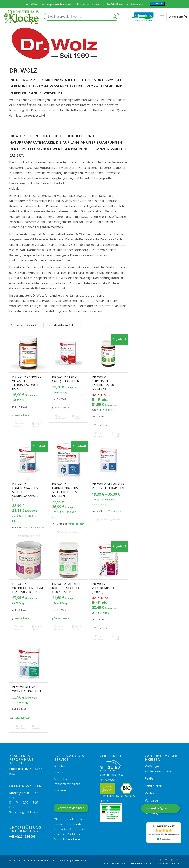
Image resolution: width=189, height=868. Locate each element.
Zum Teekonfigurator (157, 808)
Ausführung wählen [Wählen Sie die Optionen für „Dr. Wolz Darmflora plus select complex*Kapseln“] (29, 536)
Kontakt (59, 773)
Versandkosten (22, 415)
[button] (164, 833)
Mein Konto (61, 766)
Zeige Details (37, 425)
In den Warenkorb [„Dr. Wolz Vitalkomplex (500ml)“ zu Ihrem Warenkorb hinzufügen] (100, 637)
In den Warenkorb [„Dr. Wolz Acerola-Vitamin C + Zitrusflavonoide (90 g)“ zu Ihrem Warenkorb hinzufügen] (20, 425)
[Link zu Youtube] (166, 860)
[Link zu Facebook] (160, 860)
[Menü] (162, 17)
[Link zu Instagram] (171, 860)
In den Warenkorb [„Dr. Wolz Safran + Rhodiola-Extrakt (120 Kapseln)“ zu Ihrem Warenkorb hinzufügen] (60, 628)
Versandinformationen (67, 839)
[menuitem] (106, 864)
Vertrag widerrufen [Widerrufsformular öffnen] (71, 808)
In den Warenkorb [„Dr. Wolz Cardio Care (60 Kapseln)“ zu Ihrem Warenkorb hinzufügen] (60, 417)
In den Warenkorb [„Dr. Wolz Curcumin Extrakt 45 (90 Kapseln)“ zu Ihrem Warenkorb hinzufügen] (100, 434)
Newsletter (61, 790)
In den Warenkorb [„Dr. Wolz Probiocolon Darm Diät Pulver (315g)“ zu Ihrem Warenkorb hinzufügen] (20, 628)
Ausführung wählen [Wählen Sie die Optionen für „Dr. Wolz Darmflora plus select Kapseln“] (108, 519)
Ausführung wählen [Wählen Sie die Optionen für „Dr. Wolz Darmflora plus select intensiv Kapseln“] (68, 532)
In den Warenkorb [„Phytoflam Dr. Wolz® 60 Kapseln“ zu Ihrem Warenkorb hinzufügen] (20, 727)
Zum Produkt (157, 4)
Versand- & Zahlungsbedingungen (67, 781)
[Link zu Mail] (177, 860)
